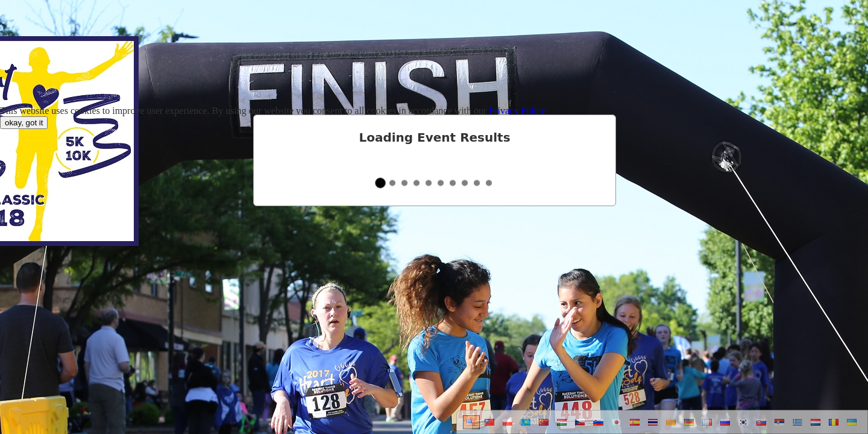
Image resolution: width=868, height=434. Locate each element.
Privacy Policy (517, 111)
